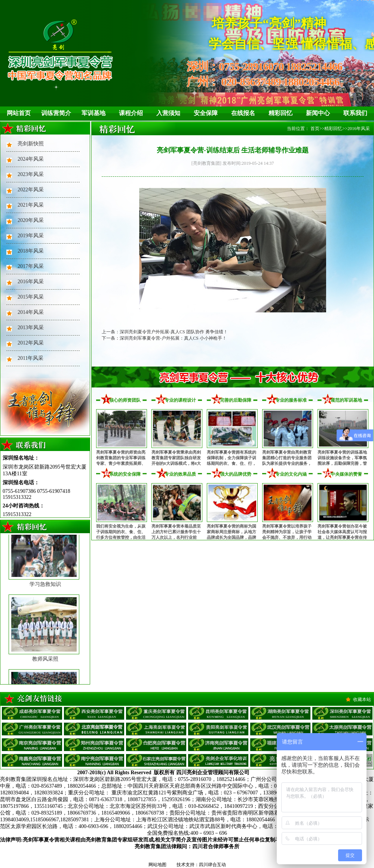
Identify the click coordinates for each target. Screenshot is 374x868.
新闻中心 (318, 113)
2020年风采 (31, 220)
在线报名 (243, 113)
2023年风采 (31, 174)
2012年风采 (31, 343)
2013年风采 (31, 328)
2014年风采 (31, 312)
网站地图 (157, 865)
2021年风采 (31, 205)
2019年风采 (31, 236)
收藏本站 (362, 699)
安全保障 (206, 113)
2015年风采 (31, 297)
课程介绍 (131, 113)
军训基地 (93, 113)
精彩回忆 (280, 113)
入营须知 (168, 113)
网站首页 (19, 113)
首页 (315, 129)
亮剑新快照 (31, 144)
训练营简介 (56, 113)
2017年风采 (31, 266)
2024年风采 (31, 159)
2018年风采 (31, 251)
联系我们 (355, 113)
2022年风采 (31, 190)
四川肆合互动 (212, 865)
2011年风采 (30, 358)
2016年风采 (31, 282)
